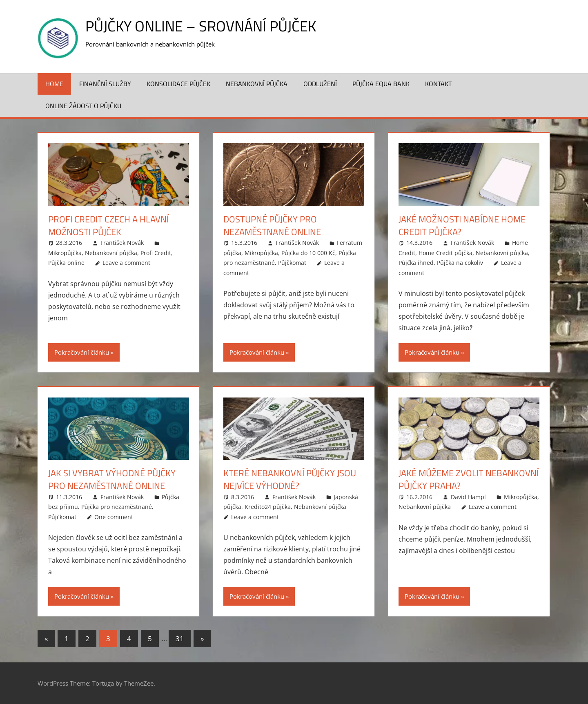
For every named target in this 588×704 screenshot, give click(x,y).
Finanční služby (105, 84)
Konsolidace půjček (178, 84)
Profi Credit (156, 253)
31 (180, 638)
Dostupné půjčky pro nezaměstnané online (272, 225)
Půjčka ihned (416, 263)
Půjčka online (66, 263)
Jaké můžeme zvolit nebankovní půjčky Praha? (469, 479)
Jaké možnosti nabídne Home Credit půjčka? (462, 225)
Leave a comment (126, 263)
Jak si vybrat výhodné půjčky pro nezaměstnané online (112, 479)
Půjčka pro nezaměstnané (117, 507)
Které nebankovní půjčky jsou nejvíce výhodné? (290, 479)
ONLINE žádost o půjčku (83, 106)
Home (54, 84)
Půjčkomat (292, 263)
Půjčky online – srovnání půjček (201, 26)
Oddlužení (320, 84)
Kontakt (438, 84)
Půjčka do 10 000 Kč (308, 253)
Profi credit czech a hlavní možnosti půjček (108, 225)
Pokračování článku (82, 352)
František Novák (122, 243)
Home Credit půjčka (445, 253)
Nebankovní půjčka (257, 84)
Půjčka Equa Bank (381, 84)
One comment (114, 517)
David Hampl (468, 497)
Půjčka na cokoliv (460, 263)
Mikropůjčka (65, 253)
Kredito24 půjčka (268, 507)
